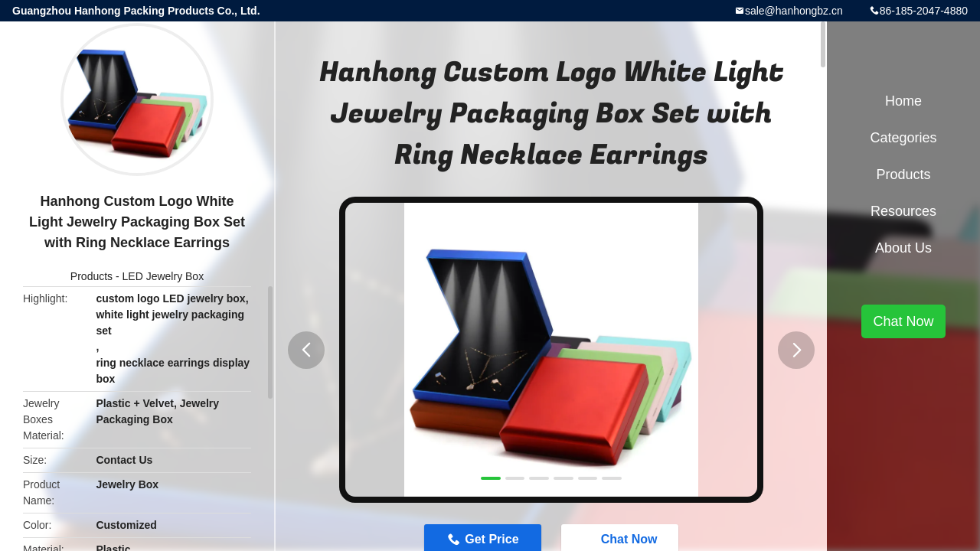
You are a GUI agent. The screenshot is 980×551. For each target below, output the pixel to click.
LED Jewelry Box (163, 276)
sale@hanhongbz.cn (794, 11)
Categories (903, 138)
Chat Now (903, 321)
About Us (903, 248)
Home (903, 101)
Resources (903, 211)
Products (91, 276)
